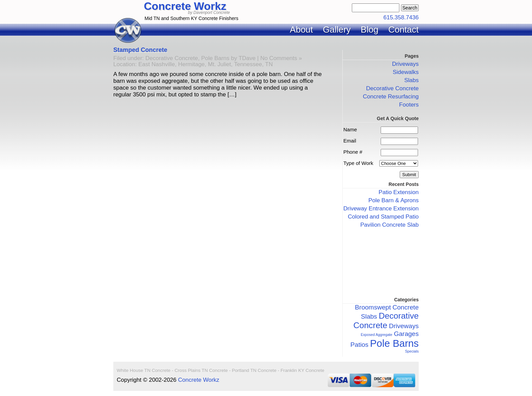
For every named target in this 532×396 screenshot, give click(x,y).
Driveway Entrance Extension (381, 209)
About (301, 30)
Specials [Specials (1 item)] (412, 351)
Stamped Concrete (140, 50)
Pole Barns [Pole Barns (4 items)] (394, 343)
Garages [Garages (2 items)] (406, 334)
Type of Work (358, 163)
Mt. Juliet (220, 64)
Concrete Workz (185, 6)
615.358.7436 (401, 17)
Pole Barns (215, 58)
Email (350, 141)
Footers (409, 105)
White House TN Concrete (144, 370)
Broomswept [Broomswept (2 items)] (373, 307)
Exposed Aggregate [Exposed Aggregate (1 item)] (376, 335)
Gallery (337, 30)
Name (350, 129)
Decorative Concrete (172, 58)
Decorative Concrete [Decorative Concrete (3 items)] (386, 320)
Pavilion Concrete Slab (389, 225)
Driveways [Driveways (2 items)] (404, 326)
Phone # (353, 152)
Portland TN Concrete (254, 370)
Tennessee (248, 64)
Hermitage (191, 64)
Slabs (411, 80)
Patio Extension (399, 192)
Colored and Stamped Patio (383, 217)
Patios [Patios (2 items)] (359, 345)
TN (269, 64)
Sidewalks (406, 72)
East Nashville (157, 64)
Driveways (405, 64)
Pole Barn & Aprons (394, 200)
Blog (369, 30)
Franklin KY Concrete (302, 370)
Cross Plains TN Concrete (201, 370)
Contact (403, 30)
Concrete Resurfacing (391, 97)
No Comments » (281, 58)
